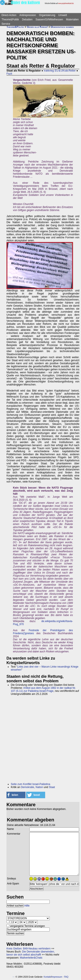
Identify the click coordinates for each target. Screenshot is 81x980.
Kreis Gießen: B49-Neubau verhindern (29, 949)
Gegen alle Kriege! (37, 27)
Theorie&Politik (10, 20)
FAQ (66, 977)
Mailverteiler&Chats (31, 958)
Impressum (57, 977)
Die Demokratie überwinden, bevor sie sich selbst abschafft (31, 953)
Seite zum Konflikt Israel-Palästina (30, 784)
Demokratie (28, 787)
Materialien (72, 20)
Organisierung (47, 15)
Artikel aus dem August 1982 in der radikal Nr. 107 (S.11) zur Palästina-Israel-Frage (43, 689)
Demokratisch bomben (62, 27)
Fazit (9, 74)
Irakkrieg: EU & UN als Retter (60, 71)
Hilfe (27, 906)
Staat (52, 787)
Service (6, 24)
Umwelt (63, 15)
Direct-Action (9, 15)
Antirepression (28, 15)
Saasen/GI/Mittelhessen (49, 20)
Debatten (27, 20)
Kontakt (47, 977)
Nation (39, 787)
